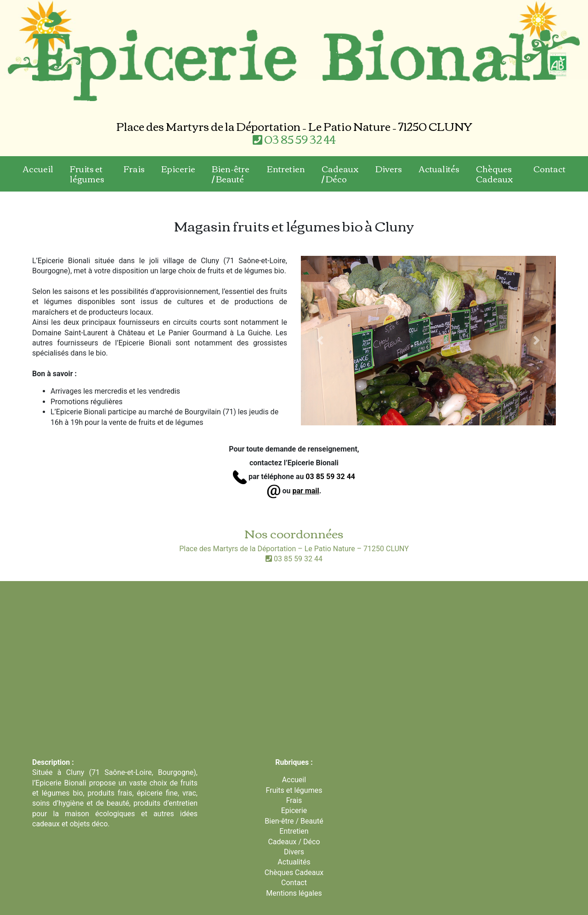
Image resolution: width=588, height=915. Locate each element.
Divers (389, 169)
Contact (549, 169)
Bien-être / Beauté (231, 174)
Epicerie (178, 169)
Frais (134, 169)
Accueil (38, 169)
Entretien (286, 169)
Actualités (439, 169)
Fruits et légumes (87, 174)
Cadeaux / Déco (340, 174)
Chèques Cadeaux (495, 174)
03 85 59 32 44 (294, 139)
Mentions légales (294, 893)
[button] (320, 341)
